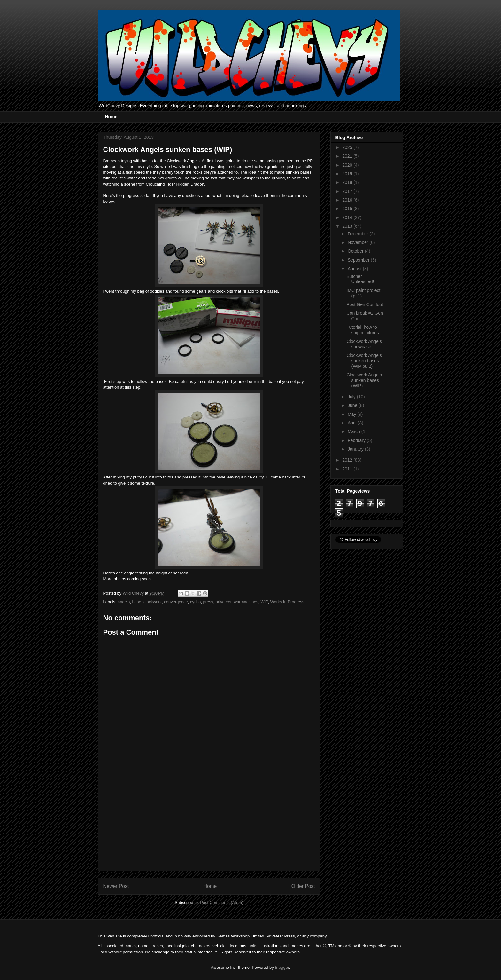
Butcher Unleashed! (360, 279)
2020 (348, 165)
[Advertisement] (209, 826)
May (352, 414)
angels (124, 602)
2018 (348, 182)
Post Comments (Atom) (222, 902)
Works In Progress (287, 602)
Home (111, 117)
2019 (348, 174)
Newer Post (116, 886)
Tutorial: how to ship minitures (362, 330)
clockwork (153, 602)
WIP (264, 602)
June (353, 405)
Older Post (303, 886)
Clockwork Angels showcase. (364, 344)
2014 (348, 217)
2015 (348, 209)
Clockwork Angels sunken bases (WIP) (364, 380)
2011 (348, 469)
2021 (348, 156)
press (208, 602)
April (353, 423)
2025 (348, 147)
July (352, 397)
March (355, 431)
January (356, 449)
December (358, 234)
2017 (348, 191)
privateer (224, 602)
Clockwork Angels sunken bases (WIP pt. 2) (364, 361)
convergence (176, 602)
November (358, 242)
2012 (348, 460)
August (355, 269)
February (357, 440)
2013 (348, 226)
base (137, 602)
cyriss (195, 602)
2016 (348, 200)
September (359, 260)
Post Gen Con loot (365, 304)
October (356, 251)
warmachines (246, 602)
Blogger (282, 967)
